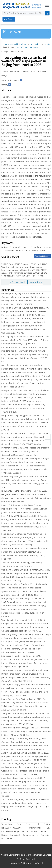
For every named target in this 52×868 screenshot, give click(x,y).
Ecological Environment (12, 52)
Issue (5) (47, 44)
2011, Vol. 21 (35, 44)
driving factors (38, 251)
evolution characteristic (16, 251)
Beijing (5, 247)
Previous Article (18, 282)
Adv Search (9, 19)
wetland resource (21, 247)
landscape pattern (42, 247)
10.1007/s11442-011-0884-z (27, 47)
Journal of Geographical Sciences (14, 44)
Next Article (36, 282)
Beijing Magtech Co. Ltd (32, 863)
